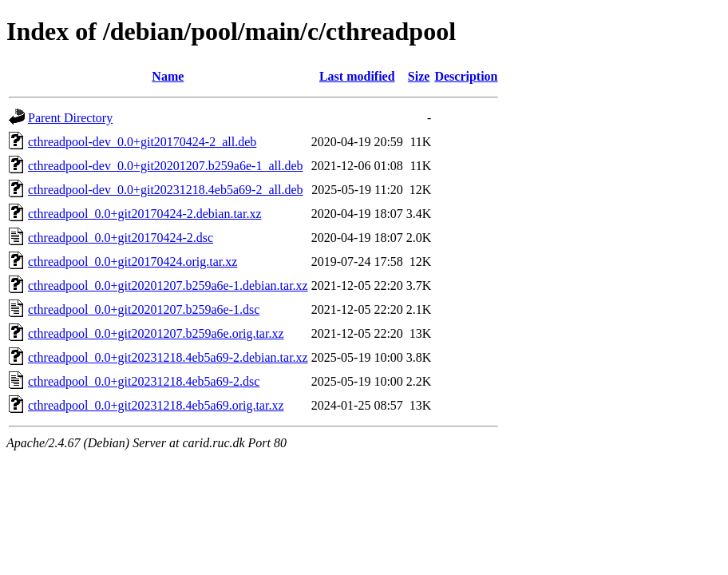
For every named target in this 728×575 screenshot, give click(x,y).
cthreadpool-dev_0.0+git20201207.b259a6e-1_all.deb (166, 166)
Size (419, 76)
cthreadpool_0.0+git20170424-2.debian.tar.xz (145, 214)
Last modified (357, 76)
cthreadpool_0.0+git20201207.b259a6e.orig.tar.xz (156, 333)
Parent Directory (70, 118)
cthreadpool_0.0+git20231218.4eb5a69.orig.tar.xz (156, 405)
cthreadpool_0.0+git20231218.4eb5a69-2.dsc (144, 381)
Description (466, 76)
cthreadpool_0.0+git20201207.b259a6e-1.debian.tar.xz (168, 286)
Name (168, 76)
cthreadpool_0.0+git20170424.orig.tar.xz (133, 262)
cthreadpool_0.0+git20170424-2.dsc (121, 238)
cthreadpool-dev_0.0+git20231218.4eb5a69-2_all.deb (166, 190)
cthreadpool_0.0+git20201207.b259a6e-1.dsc (144, 309)
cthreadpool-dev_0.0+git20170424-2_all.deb (142, 142)
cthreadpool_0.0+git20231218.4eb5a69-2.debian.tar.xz (168, 357)
